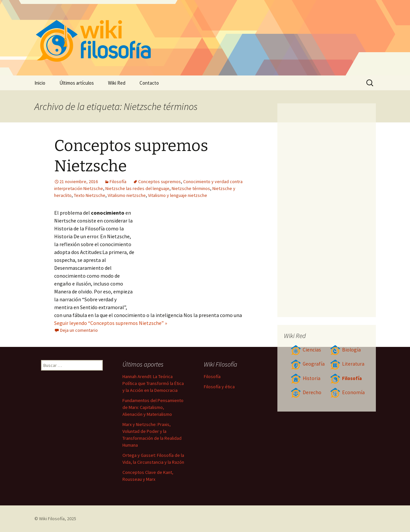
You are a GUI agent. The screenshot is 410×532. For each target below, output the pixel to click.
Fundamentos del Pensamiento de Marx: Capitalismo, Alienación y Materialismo (153, 407)
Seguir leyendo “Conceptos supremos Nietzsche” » (111, 323)
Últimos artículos (77, 83)
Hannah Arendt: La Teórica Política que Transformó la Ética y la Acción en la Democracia (153, 383)
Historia (305, 378)
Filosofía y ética (219, 387)
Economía (347, 392)
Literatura (347, 364)
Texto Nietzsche (90, 195)
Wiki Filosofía (52, 519)
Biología (345, 350)
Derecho (306, 392)
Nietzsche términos (191, 188)
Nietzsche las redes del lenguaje (137, 188)
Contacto (149, 83)
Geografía (308, 364)
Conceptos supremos (160, 181)
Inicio (40, 83)
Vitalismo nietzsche (127, 195)
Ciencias (306, 350)
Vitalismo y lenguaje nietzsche (178, 195)
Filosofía (118, 181)
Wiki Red (117, 83)
